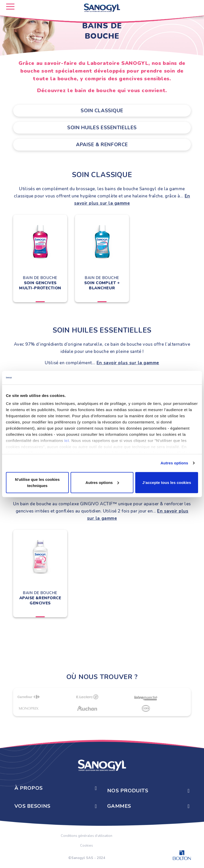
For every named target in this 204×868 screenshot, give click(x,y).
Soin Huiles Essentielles (102, 128)
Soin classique (102, 111)
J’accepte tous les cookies (167, 482)
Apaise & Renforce (102, 145)
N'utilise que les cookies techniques (37, 482)
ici (67, 441)
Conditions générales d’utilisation (87, 836)
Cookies (87, 846)
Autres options (174, 463)
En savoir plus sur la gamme (128, 363)
